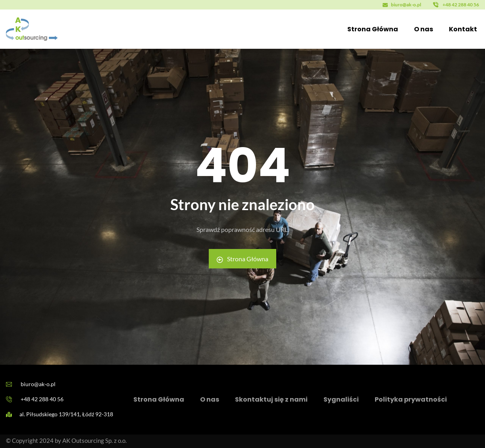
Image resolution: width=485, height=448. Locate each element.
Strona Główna (242, 259)
